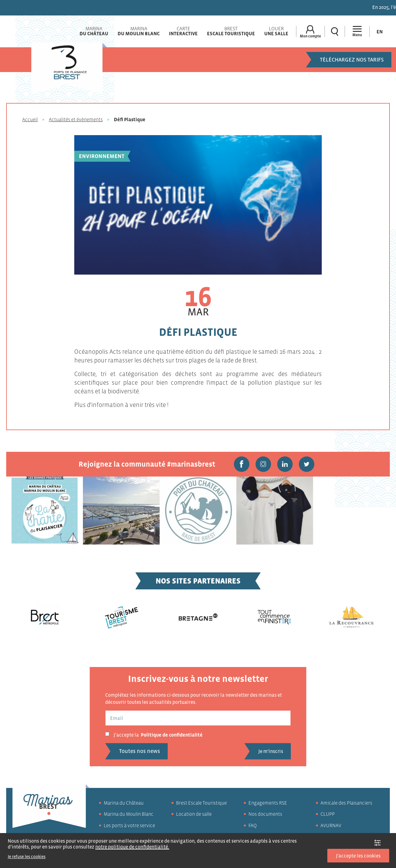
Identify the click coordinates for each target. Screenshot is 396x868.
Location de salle (194, 814)
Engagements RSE (268, 803)
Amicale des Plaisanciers (346, 803)
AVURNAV (331, 825)
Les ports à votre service (129, 825)
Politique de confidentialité (172, 735)
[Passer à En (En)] (380, 31)
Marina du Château (124, 803)
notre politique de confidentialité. (132, 847)
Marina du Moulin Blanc (129, 814)
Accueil (30, 119)
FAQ (253, 825)
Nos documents (265, 814)
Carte (183, 31)
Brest (231, 31)
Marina (94, 31)
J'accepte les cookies (358, 856)
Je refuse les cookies (27, 857)
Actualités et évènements (76, 119)
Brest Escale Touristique (201, 803)
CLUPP (328, 814)
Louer (276, 31)
